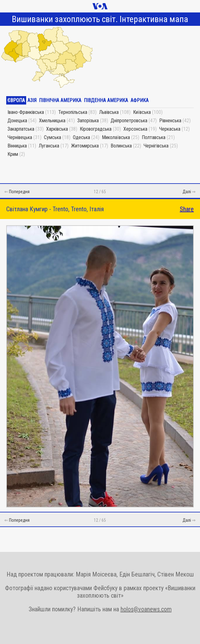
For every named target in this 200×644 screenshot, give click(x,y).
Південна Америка (106, 100)
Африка (140, 100)
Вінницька (17, 146)
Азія (32, 100)
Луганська (49, 146)
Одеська (81, 137)
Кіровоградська (96, 129)
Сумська (52, 137)
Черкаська (170, 129)
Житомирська (85, 146)
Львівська (109, 112)
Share (187, 209)
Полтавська (154, 137)
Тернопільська (73, 112)
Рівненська (170, 121)
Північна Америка (60, 100)
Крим (13, 154)
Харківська (57, 129)
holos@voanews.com (146, 609)
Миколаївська (116, 137)
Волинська (121, 146)
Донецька (17, 121)
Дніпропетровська (129, 121)
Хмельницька (52, 121)
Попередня (19, 192)
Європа (16, 100)
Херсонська (135, 129)
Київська (142, 112)
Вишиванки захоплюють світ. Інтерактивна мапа (100, 19)
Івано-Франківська (26, 112)
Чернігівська (156, 146)
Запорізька (88, 121)
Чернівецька (20, 137)
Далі (187, 192)
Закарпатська (21, 129)
